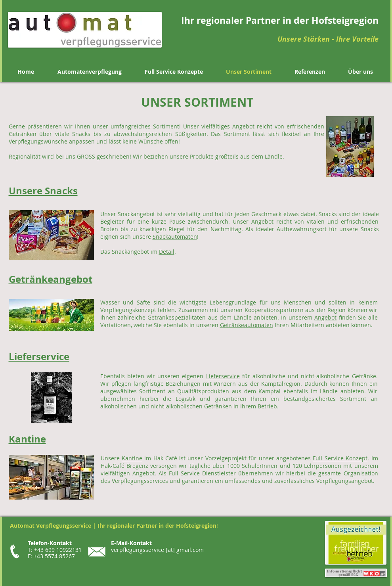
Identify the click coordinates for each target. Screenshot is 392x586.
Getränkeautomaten (247, 325)
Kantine (132, 458)
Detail (167, 252)
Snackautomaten (175, 237)
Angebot (325, 317)
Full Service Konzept (340, 458)
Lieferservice (223, 376)
